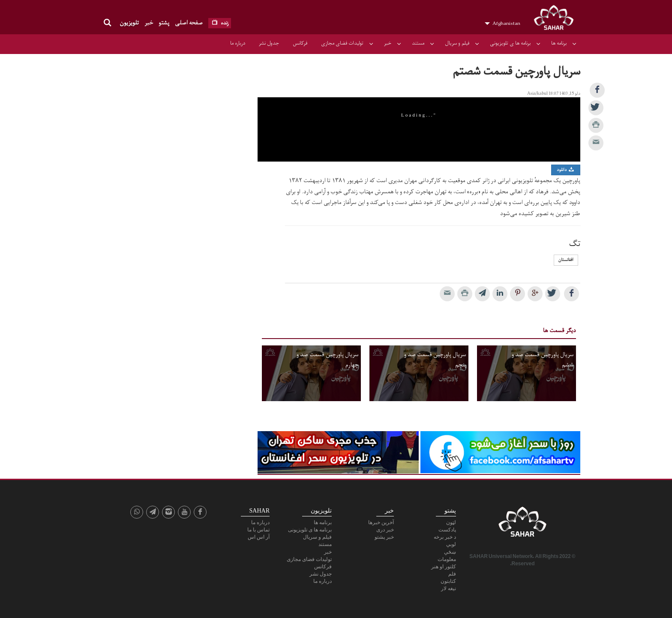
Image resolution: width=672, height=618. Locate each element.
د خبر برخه (445, 537)
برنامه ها (559, 43)
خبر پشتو (384, 537)
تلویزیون (129, 23)
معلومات (447, 559)
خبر (149, 23)
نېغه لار (448, 588)
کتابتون (448, 581)
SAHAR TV (522, 524)
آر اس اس (259, 537)
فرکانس (300, 43)
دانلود (566, 170)
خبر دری (385, 530)
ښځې (450, 552)
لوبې (451, 544)
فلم (452, 574)
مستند (418, 43)
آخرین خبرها (381, 522)
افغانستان (566, 260)
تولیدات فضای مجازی (342, 43)
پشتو (164, 23)
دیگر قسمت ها (559, 331)
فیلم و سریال (457, 43)
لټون (451, 522)
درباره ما (238, 43)
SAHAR (557, 19)
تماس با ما (258, 530)
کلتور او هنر (444, 567)
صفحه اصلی (189, 23)
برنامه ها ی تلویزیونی (510, 43)
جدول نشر (269, 43)
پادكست (447, 530)
